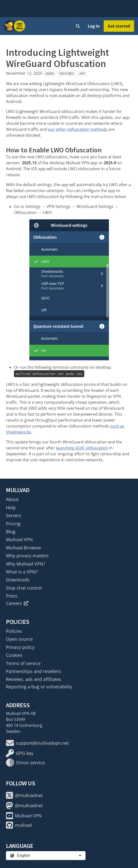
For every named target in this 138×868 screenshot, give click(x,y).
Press (12, 596)
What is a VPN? (22, 572)
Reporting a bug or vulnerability (39, 687)
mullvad (19, 825)
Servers (14, 515)
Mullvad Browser (24, 548)
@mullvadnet (24, 795)
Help (11, 507)
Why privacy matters (27, 556)
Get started (119, 26)
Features (67, 74)
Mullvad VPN (19, 539)
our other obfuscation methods (78, 129)
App (82, 74)
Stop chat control (24, 588)
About (12, 499)
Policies (14, 631)
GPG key (20, 753)
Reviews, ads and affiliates (34, 679)
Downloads (18, 580)
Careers (17, 603)
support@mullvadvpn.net (37, 743)
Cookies (14, 655)
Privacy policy (20, 647)
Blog (11, 532)
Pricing (13, 524)
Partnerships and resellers (33, 671)
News (50, 74)
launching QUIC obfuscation (82, 448)
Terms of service (23, 663)
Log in (94, 26)
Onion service (25, 763)
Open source (19, 639)
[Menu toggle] (20, 26)
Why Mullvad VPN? (26, 564)
